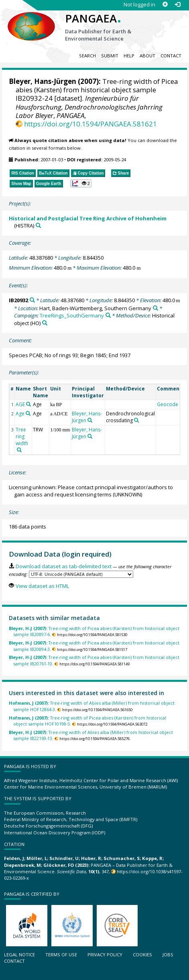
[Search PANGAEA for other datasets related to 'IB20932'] (32, 300)
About (147, 56)
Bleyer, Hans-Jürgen (43, 81)
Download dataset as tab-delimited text (64, 566)
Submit (110, 56)
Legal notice (19, 955)
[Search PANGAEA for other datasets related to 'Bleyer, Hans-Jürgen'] (90, 420)
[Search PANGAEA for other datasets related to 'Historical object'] (45, 323)
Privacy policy (105, 955)
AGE (20, 404)
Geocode (168, 404)
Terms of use (61, 955)
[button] (81, 183)
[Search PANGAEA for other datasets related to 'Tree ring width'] (19, 450)
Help (129, 56)
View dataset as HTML (42, 586)
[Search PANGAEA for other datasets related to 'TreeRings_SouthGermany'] (108, 315)
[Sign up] (165, 5)
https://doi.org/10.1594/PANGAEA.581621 (90, 124)
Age (20, 414)
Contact (171, 56)
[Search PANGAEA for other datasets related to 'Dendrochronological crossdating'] (136, 420)
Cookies (142, 955)
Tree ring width (22, 436)
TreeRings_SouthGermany (72, 315)
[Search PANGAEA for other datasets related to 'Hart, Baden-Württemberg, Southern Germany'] (155, 308)
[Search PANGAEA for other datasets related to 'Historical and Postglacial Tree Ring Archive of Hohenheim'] (38, 225)
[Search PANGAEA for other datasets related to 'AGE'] (28, 404)
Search (87, 56)
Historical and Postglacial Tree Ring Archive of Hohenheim (88, 218)
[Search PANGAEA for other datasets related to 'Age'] (28, 413)
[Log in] (178, 5)
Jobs (168, 955)
